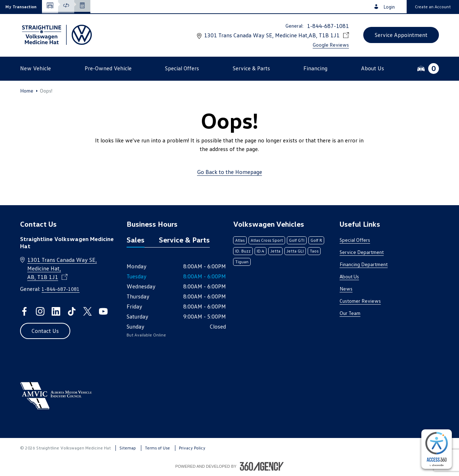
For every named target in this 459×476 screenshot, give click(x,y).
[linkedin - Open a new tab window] (56, 311)
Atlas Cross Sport (267, 240)
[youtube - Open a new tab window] (103, 311)
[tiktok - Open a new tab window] (72, 311)
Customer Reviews (360, 301)
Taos (314, 251)
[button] (21, 7)
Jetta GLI (295, 251)
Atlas (240, 240)
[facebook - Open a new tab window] (24, 311)
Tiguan (242, 262)
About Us (349, 276)
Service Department (362, 252)
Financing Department (364, 264)
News (346, 289)
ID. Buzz (243, 251)
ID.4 (261, 251)
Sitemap (128, 448)
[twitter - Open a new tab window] (87, 311)
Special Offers (355, 240)
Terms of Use (157, 448)
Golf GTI (297, 240)
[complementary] (437, 449)
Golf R (316, 240)
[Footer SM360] (262, 466)
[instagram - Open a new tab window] (40, 311)
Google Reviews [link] (331, 45)
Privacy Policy (192, 448)
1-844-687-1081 (328, 26)
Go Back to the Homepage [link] (230, 172)
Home (27, 91)
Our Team (350, 313)
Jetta (275, 251)
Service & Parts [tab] (184, 240)
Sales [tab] (136, 240)
